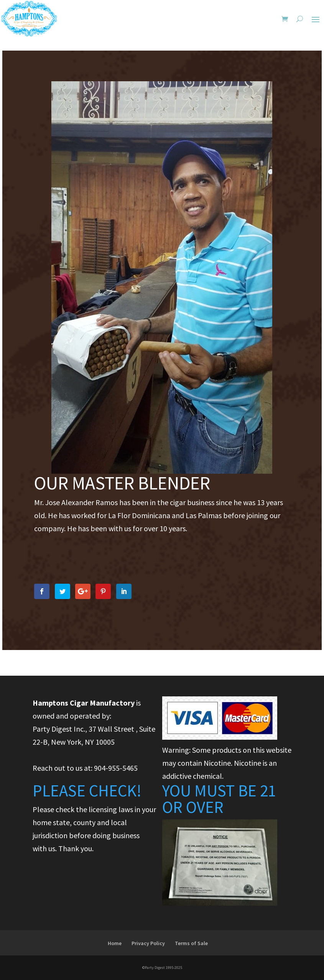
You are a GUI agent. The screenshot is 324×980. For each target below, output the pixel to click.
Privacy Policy (148, 943)
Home (115, 943)
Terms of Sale (191, 943)
